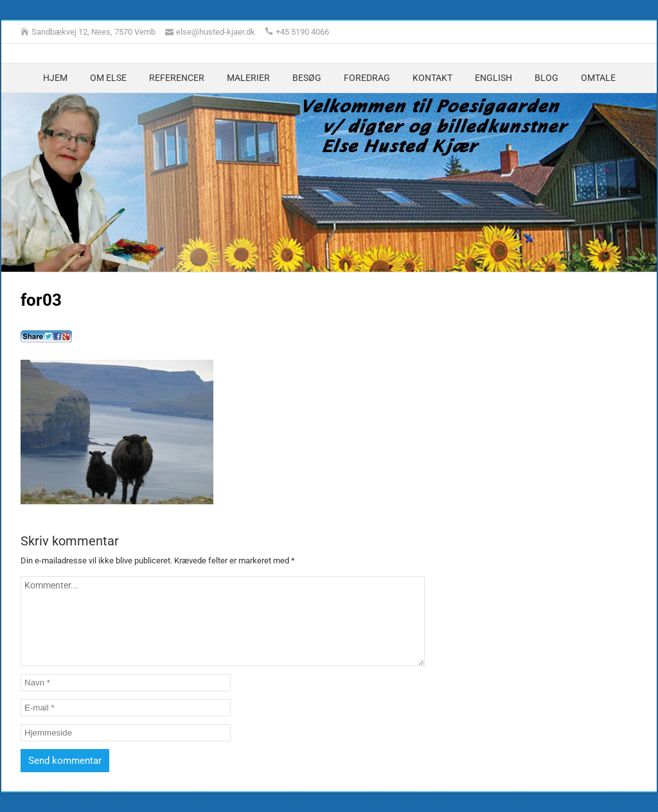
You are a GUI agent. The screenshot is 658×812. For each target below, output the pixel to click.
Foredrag (367, 78)
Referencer (177, 78)
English (493, 78)
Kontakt (432, 78)
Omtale (598, 78)
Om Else (108, 78)
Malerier (248, 78)
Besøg (307, 78)
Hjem (55, 78)
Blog (547, 78)
